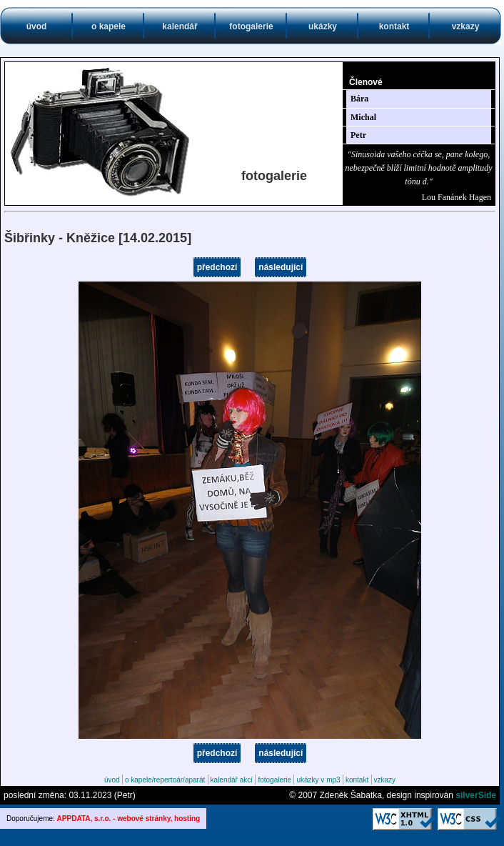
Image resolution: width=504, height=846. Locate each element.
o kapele (109, 26)
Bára (359, 99)
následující (281, 267)
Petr (358, 135)
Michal (363, 117)
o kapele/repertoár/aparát (165, 780)
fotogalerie (251, 26)
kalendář (180, 26)
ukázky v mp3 (318, 780)
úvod (37, 26)
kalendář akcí (232, 780)
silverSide (476, 795)
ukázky (323, 26)
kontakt (394, 26)
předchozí (217, 267)
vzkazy (466, 26)
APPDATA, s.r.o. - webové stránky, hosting (129, 818)
